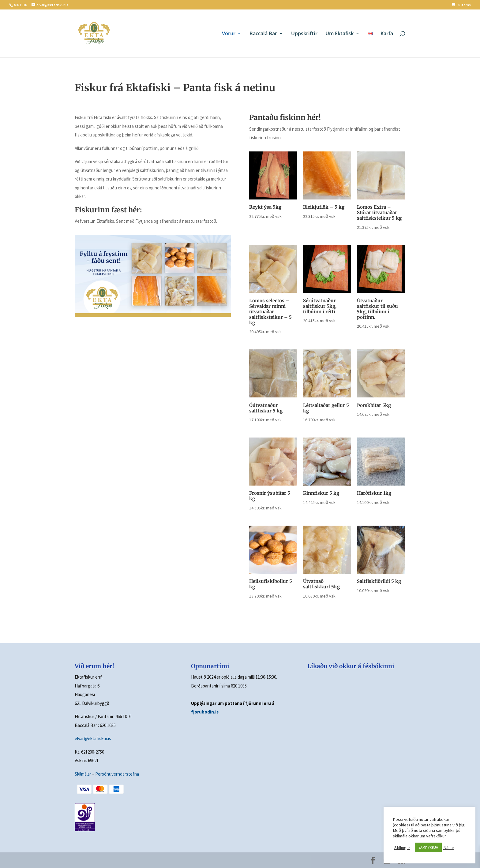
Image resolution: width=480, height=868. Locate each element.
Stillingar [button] (402, 848)
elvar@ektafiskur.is (93, 738)
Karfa (387, 34)
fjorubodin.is (205, 712)
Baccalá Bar (263, 34)
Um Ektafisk (339, 34)
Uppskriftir (304, 34)
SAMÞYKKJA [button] (428, 847)
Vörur (229, 34)
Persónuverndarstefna (117, 774)
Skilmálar (83, 774)
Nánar (449, 848)
